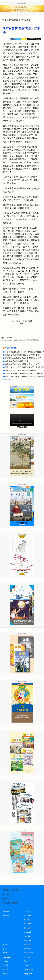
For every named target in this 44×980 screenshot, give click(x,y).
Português (28, 945)
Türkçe (27, 965)
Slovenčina (29, 953)
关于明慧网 (7, 894)
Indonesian (7, 957)
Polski (5, 974)
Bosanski (28, 916)
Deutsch (28, 924)
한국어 (5, 969)
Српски (27, 957)
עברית (5, 945)
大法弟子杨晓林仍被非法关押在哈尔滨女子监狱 (24, 374)
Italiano (5, 961)
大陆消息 (26, 20)
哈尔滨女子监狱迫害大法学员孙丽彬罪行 (21, 370)
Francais (28, 940)
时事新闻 (14, 20)
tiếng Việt (28, 974)
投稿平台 (6, 899)
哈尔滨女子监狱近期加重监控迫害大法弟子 (22, 364)
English (27, 928)
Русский (28, 949)
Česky (27, 920)
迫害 (31, 50)
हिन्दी (4, 949)
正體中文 (6, 911)
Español (28, 932)
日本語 (5, 965)
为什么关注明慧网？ (11, 903)
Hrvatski (6, 953)
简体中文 (6, 916)
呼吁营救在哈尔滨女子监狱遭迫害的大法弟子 (23, 358)
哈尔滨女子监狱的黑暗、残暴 (17, 361)
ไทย (26, 961)
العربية (27, 911)
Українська (29, 969)
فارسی (27, 936)
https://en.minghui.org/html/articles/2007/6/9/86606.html (20, 340)
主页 (4, 20)
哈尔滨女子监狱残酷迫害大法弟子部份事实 (22, 355)
